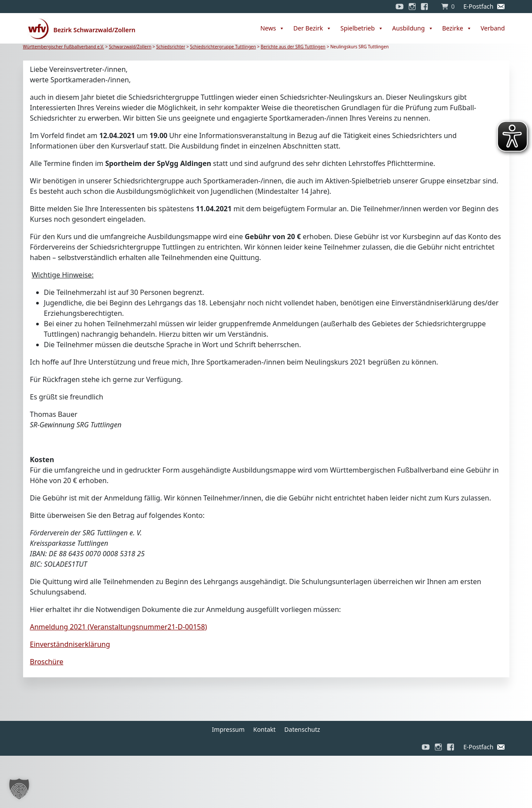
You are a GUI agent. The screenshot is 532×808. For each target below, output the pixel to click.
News (272, 28)
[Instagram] (412, 7)
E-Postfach (478, 6)
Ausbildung (413, 28)
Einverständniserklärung (70, 644)
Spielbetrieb (362, 28)
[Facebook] (427, 7)
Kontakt (264, 729)
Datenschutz (302, 729)
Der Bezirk (312, 28)
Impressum (228, 729)
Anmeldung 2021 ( (119, 627)
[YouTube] (400, 7)
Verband (493, 28)
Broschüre (47, 662)
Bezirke (457, 28)
